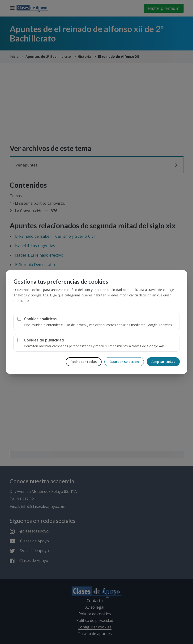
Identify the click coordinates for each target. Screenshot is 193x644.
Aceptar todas (163, 362)
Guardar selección (124, 362)
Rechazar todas (84, 362)
